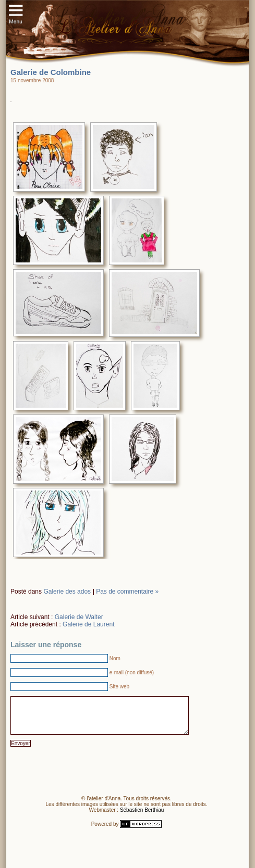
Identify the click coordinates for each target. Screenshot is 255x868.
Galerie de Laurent (88, 624)
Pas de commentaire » (127, 592)
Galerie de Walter (79, 617)
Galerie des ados (67, 592)
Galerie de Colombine (51, 72)
